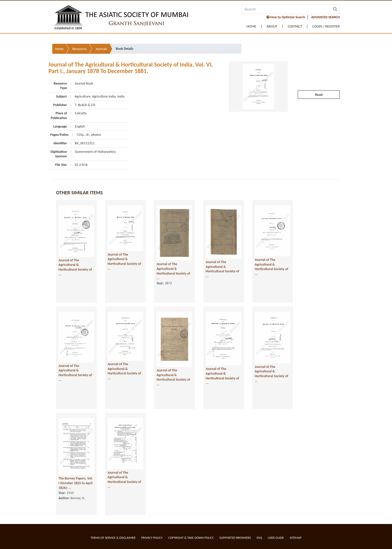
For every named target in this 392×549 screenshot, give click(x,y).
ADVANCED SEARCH (325, 17)
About (272, 26)
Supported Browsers (235, 538)
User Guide (276, 538)
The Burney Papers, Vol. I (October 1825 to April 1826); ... (76, 489)
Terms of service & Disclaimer (113, 538)
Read (319, 91)
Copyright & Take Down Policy (191, 538)
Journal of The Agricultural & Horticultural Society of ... (75, 273)
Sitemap (296, 538)
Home (251, 26)
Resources (79, 45)
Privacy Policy (152, 538)
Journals (101, 45)
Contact (295, 26)
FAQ (259, 538)
